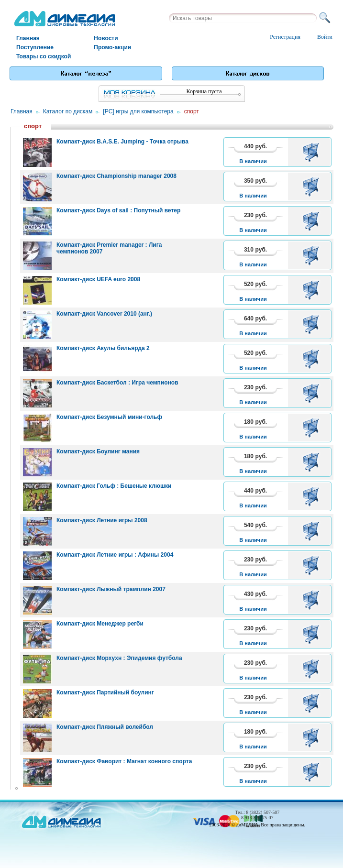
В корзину (313, 152)
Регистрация (285, 37)
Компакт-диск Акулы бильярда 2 (103, 348)
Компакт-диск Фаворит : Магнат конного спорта (124, 761)
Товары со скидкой (44, 56)
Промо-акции (112, 47)
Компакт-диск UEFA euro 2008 (98, 279)
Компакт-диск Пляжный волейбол (105, 727)
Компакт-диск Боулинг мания (98, 451)
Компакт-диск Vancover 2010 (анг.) (104, 314)
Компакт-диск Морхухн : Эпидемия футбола (119, 658)
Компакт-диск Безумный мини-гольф (109, 417)
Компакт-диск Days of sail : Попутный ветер (118, 210)
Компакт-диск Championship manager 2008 (116, 176)
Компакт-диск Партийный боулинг (105, 692)
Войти (325, 37)
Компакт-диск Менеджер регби (100, 624)
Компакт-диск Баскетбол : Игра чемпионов (117, 383)
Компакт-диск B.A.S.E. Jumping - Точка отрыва (122, 142)
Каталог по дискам (68, 111)
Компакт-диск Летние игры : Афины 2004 (115, 555)
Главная (28, 38)
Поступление (35, 47)
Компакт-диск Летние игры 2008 (102, 520)
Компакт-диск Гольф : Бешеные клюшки (114, 486)
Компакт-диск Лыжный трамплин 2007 (111, 589)
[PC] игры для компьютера (138, 111)
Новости (106, 38)
